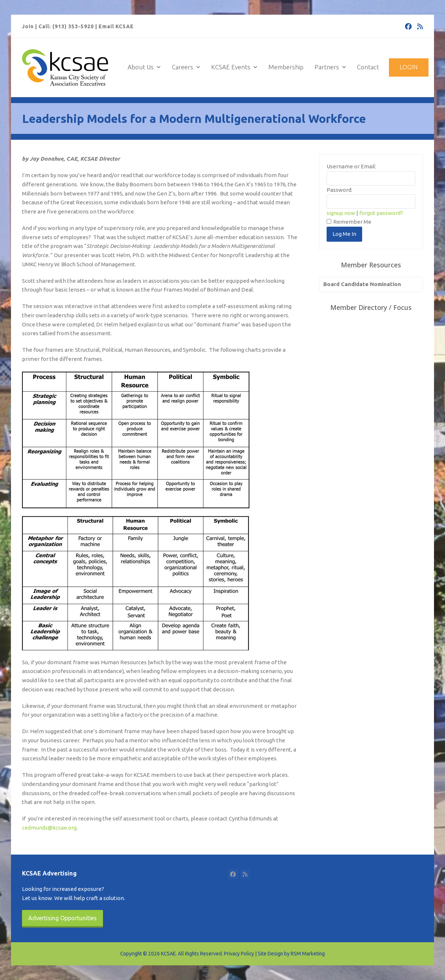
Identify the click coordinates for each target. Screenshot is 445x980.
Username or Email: (351, 166)
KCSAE (168, 954)
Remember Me (349, 222)
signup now (341, 213)
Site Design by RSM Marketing (291, 954)
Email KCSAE (116, 26)
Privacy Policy (239, 954)
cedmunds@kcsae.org (49, 828)
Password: (339, 190)
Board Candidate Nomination (362, 284)
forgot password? (381, 213)
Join (28, 26)
